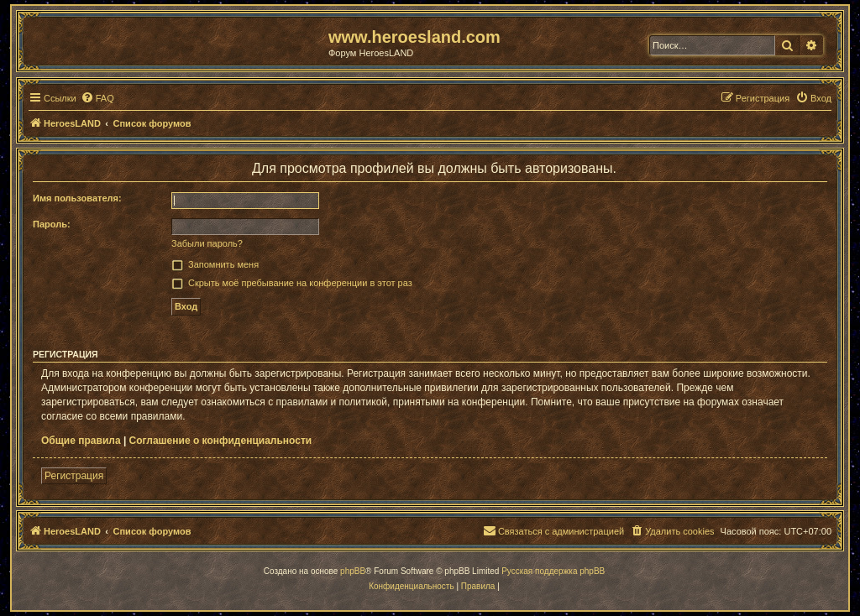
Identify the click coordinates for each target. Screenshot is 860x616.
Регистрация (74, 476)
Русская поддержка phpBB (553, 571)
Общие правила (81, 441)
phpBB (353, 571)
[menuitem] (97, 98)
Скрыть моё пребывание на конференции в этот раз (300, 283)
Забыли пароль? (207, 243)
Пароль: (52, 224)
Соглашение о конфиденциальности (221, 441)
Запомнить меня (223, 264)
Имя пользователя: (77, 198)
